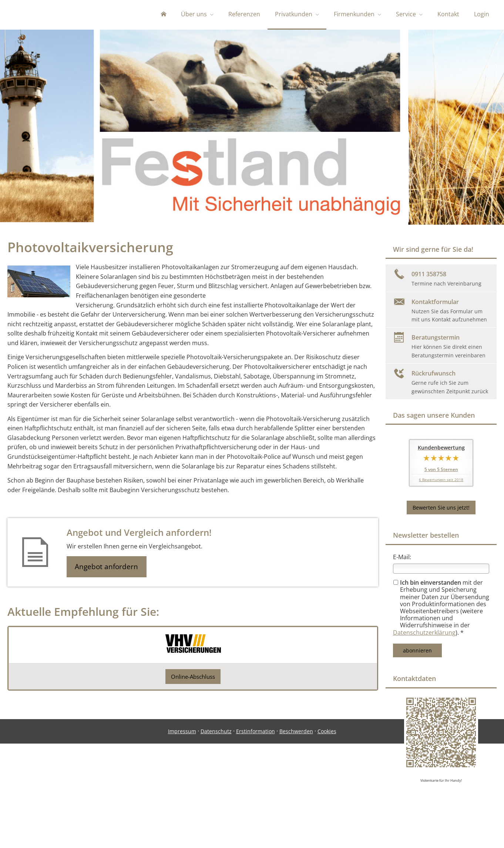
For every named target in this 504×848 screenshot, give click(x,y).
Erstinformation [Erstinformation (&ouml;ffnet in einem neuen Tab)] (256, 817)
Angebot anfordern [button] (107, 568)
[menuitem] (164, 15)
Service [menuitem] (406, 14)
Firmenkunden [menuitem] (354, 14)
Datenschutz (216, 817)
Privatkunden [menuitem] (294, 14)
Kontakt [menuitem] (448, 14)
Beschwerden (296, 817)
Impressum (182, 817)
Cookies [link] (327, 817)
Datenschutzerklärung (424, 634)
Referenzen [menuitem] (244, 14)
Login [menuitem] (482, 14)
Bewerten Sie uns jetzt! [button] (441, 509)
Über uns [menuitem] (194, 14)
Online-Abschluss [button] (193, 678)
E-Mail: (402, 558)
